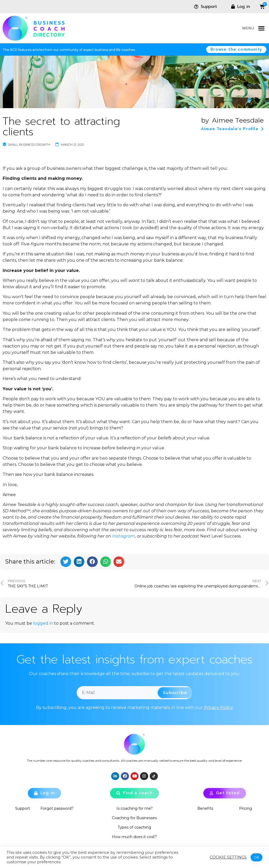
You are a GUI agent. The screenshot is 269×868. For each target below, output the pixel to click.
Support (23, 808)
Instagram (124, 536)
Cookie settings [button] (228, 857)
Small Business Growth (29, 144)
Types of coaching (134, 827)
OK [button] (257, 857)
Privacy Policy (218, 707)
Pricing (246, 808)
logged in (43, 623)
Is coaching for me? (134, 808)
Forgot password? (57, 808)
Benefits (205, 808)
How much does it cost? (134, 837)
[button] (261, 28)
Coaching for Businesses (134, 818)
